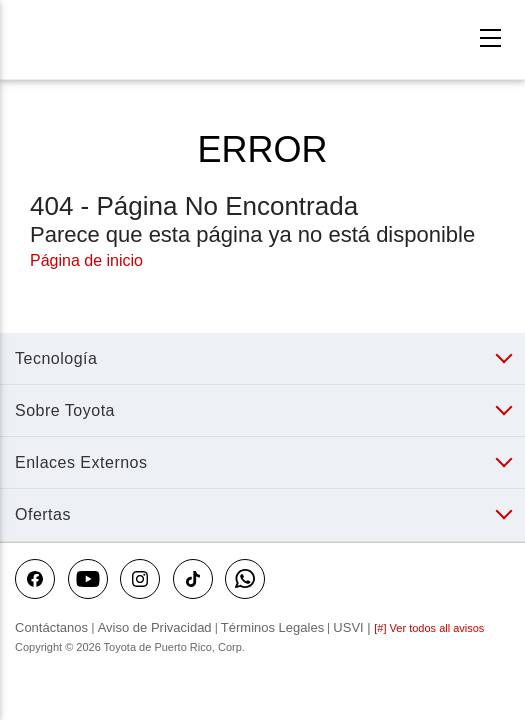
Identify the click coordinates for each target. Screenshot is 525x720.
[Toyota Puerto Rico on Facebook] (35, 579)
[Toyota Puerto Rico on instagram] (140, 579)
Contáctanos (53, 627)
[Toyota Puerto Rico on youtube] (88, 579)
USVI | (353, 627)
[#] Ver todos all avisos (429, 628)
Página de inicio (86, 260)
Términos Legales (272, 627)
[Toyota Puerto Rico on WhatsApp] (245, 579)
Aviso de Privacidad (155, 627)
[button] (257, 358)
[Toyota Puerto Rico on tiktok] (193, 579)
